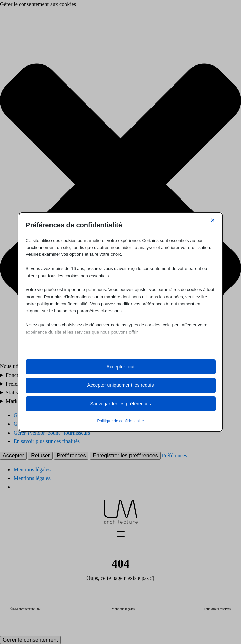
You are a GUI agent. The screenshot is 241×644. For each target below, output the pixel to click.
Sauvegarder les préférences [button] (121, 404)
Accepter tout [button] (120, 367)
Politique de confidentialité (120, 421)
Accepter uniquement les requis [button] (120, 385)
